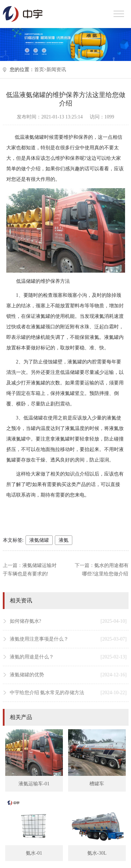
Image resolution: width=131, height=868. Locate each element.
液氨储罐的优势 (68, 675)
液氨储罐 (39, 540)
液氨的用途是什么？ (68, 657)
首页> (41, 70)
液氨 (64, 540)
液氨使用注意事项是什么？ (68, 639)
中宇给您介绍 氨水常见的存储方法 (68, 693)
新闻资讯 (56, 70)
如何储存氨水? (68, 621)
